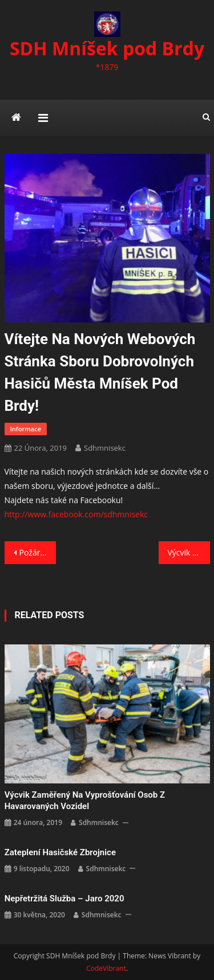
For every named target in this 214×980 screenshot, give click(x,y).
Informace (26, 429)
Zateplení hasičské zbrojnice (60, 852)
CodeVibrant (106, 968)
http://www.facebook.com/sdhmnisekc (76, 514)
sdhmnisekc (105, 448)
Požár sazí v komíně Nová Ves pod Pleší (38, 552)
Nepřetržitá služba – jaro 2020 (64, 899)
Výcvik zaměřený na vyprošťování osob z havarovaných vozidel (189, 552)
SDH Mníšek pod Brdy (107, 48)
